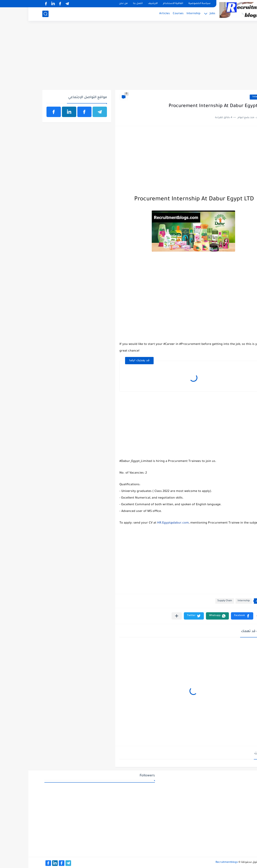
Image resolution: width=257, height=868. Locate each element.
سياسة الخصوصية (171, 4)
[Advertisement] (128, 58)
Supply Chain (196, 601)
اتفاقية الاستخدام (145, 4)
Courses (150, 14)
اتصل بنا (109, 4)
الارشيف (124, 4)
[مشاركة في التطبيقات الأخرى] (148, 616)
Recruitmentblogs (198, 862)
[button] (214, 616)
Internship (165, 14)
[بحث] (17, 14)
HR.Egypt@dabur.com (145, 523)
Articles (136, 14)
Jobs (184, 14)
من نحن (95, 4)
